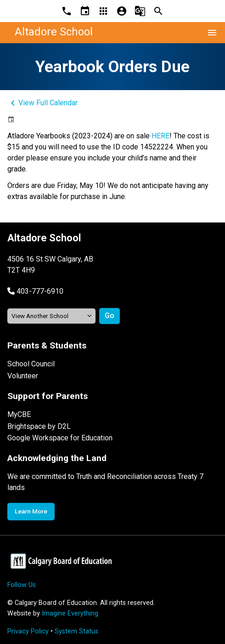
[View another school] (51, 316)
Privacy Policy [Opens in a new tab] (28, 631)
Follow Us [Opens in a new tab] (22, 585)
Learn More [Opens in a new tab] (31, 511)
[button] (35, 291)
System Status (76, 631)
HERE (160, 136)
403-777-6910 (40, 291)
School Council (31, 364)
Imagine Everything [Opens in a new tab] (70, 613)
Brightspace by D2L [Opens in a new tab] (39, 426)
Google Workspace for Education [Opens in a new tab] (60, 438)
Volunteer (23, 376)
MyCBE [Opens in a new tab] (19, 414)
